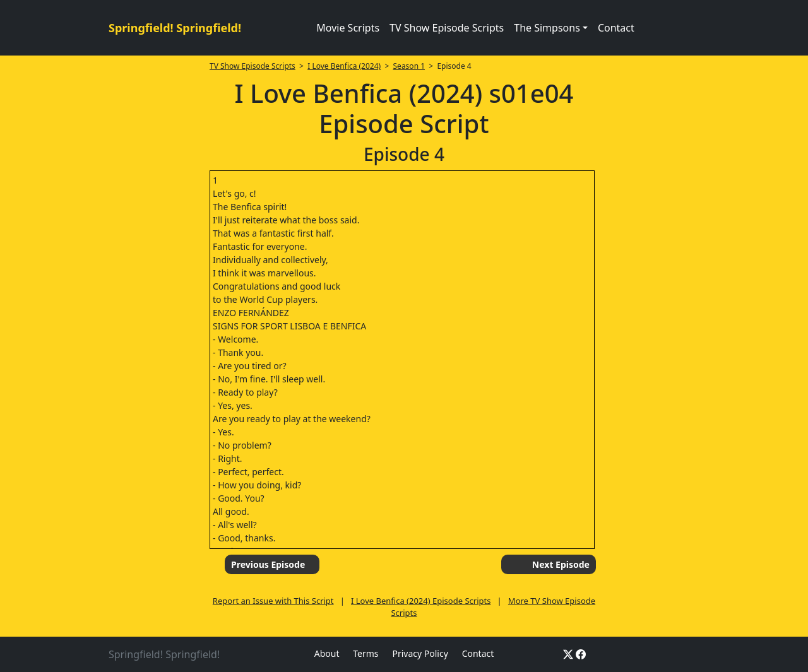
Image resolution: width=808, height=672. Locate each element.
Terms (365, 653)
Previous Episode (268, 564)
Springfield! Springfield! (175, 28)
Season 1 (409, 66)
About (327, 653)
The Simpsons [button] (547, 28)
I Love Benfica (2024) (344, 66)
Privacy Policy (420, 653)
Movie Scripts (348, 28)
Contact (616, 28)
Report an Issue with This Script (273, 601)
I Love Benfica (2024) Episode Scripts (421, 601)
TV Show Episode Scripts (447, 28)
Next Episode (561, 564)
